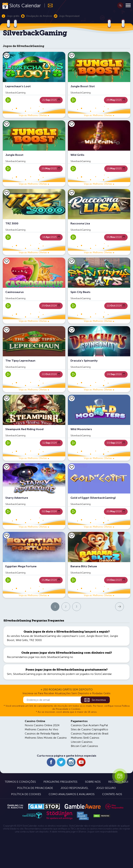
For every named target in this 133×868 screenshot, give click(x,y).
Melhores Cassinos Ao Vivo (41, 729)
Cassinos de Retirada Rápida (42, 734)
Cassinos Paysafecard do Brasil (90, 734)
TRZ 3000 (36, 640)
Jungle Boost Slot (97, 636)
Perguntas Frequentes (60, 782)
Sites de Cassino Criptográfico (89, 729)
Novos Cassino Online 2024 (42, 725)
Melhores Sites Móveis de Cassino (46, 738)
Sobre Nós (93, 782)
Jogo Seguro (106, 788)
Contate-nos (112, 794)
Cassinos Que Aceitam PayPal (89, 725)
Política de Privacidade (35, 788)
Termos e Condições (20, 782)
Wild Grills (22, 640)
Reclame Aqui (118, 782)
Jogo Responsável (75, 788)
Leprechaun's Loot (73, 636)
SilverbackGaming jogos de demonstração (39, 674)
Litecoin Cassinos (82, 742)
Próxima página (104, 606)
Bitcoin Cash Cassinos (84, 746)
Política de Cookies (26, 794)
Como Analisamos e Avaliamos (72, 794)
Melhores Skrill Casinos (85, 738)
